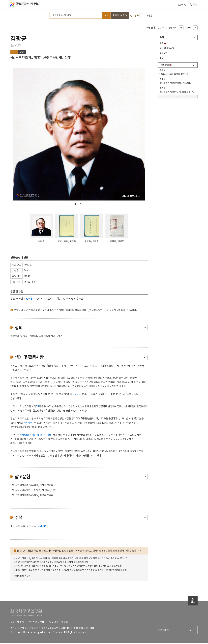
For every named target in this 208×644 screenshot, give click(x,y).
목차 (162, 38)
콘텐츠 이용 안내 (21, 577)
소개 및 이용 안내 (188, 5)
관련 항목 (166, 66)
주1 (37, 406)
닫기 (145, 328)
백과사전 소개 (17, 623)
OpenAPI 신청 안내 (59, 623)
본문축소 (195, 28)
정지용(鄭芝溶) (27, 436)
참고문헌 (163, 54)
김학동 (29, 299)
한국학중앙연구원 (26, 613)
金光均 (16, 46)
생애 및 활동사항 (167, 49)
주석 (161, 59)
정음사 (77, 395)
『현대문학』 (29, 423)
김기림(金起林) (45, 436)
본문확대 (181, 28)
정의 (161, 44)
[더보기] (178, 97)
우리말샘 (42, 527)
